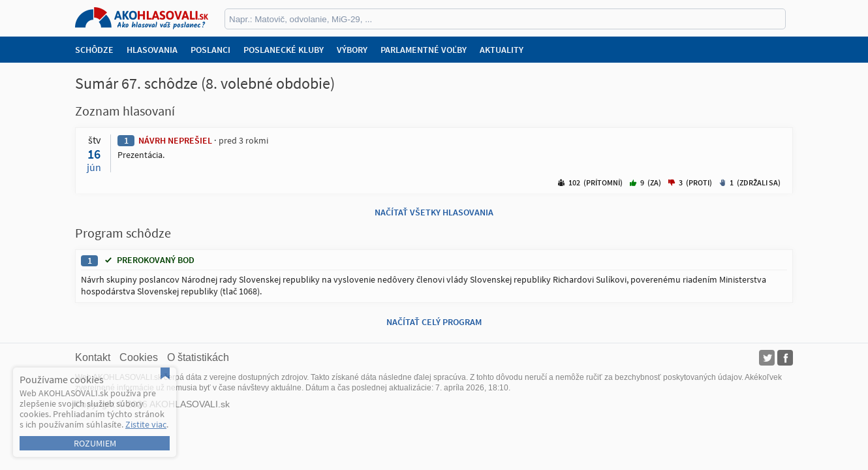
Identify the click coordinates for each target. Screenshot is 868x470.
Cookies (139, 357)
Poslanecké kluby (284, 50)
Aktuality (502, 50)
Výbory (352, 50)
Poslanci (210, 50)
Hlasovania (152, 50)
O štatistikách (198, 357)
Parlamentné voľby (424, 50)
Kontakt (93, 357)
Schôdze (94, 50)
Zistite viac (146, 424)
